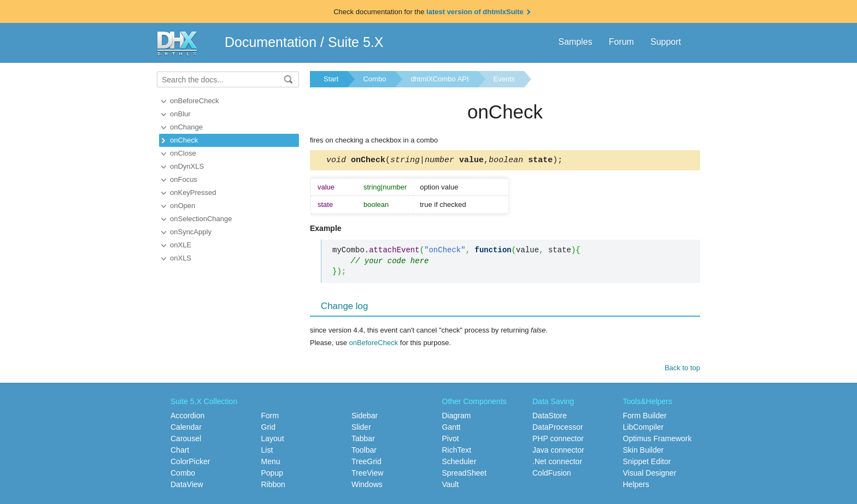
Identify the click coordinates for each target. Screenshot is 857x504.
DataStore (550, 417)
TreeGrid (366, 463)
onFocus (184, 179)
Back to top (682, 369)
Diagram (457, 417)
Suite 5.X (356, 42)
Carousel (186, 440)
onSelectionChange (201, 219)
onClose (183, 153)
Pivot (451, 440)
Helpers (636, 486)
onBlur (180, 114)
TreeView (367, 475)
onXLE (181, 245)
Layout (273, 440)
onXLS (181, 258)
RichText (457, 452)
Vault (451, 486)
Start (331, 79)
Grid (268, 429)
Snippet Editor (647, 463)
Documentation (271, 42)
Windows (367, 486)
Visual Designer (650, 475)
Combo (374, 79)
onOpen (183, 206)
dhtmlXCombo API (439, 79)
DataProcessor (558, 429)
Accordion (187, 417)
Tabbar (363, 440)
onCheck (184, 140)
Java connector (558, 452)
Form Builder (645, 417)
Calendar (186, 429)
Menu (271, 463)
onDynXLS (187, 166)
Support (666, 42)
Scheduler (459, 463)
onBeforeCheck (195, 101)
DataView (187, 486)
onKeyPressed (193, 192)
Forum (621, 42)
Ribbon (273, 486)
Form (270, 417)
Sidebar (365, 417)
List (267, 452)
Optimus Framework (658, 440)
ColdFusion (552, 475)
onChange (186, 127)
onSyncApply (191, 232)
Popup (272, 475)
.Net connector (557, 463)
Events (504, 79)
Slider (361, 429)
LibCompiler (644, 429)
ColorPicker (190, 463)
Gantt (451, 429)
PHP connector (558, 440)
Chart (180, 452)
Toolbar (364, 452)
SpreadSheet (465, 475)
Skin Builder (644, 452)
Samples (575, 42)
